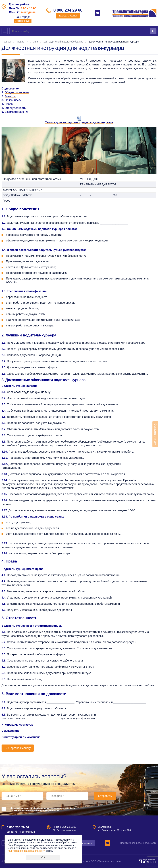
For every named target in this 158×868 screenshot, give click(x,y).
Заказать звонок (68, 16)
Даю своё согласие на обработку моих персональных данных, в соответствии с (43, 809)
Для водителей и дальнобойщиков (63, 42)
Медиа (20, 42)
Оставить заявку (155, 434)
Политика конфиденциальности (138, 843)
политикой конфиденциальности (43, 810)
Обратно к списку (18, 748)
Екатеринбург (23, 21)
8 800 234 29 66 (68, 10)
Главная (6, 42)
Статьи (34, 42)
